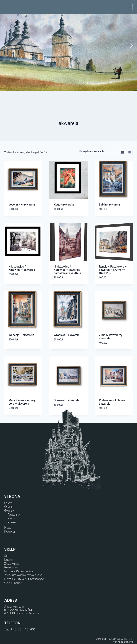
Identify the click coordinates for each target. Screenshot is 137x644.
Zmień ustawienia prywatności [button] (24, 575)
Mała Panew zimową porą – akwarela (22, 402)
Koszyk (9, 560)
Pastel (12, 518)
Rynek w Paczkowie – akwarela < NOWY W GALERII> (113, 270)
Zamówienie (12, 564)
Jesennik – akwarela (22, 205)
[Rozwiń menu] (129, 7)
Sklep (8, 556)
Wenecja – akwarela (21, 335)
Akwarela (14, 515)
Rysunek (13, 522)
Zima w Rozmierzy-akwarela (111, 337)
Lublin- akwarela (109, 205)
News (8, 528)
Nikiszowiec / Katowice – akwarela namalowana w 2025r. (68, 270)
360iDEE (102, 639)
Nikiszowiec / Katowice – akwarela (22, 268)
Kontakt (10, 532)
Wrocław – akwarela (67, 335)
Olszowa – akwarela (66, 400)
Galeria (9, 511)
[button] (6, 46)
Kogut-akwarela (64, 205)
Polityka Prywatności (19, 571)
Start (8, 503)
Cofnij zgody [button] (13, 583)
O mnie (9, 507)
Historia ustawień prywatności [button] (24, 579)
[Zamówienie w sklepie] (98, 152)
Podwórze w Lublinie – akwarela (113, 402)
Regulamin (11, 567)
